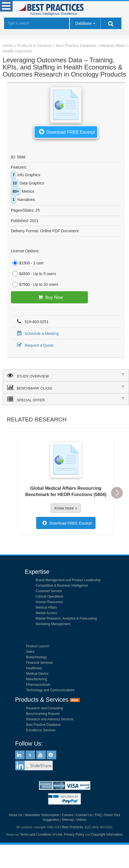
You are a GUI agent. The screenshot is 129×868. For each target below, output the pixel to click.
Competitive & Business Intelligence (62, 586)
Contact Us (84, 815)
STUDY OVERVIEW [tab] (66, 375)
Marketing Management (53, 624)
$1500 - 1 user (27, 263)
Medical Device (37, 674)
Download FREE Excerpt (66, 131)
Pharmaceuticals (38, 685)
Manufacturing (37, 679)
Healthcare (34, 668)
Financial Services (39, 663)
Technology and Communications (50, 690)
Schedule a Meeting (37, 334)
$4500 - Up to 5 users (34, 274)
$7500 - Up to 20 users (35, 284)
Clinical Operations (50, 597)
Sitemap (68, 820)
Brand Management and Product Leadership (68, 580)
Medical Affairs (46, 607)
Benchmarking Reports (43, 714)
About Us (16, 815)
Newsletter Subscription (42, 815)
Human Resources (49, 602)
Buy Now (49, 297)
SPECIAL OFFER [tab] (66, 399)
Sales (30, 652)
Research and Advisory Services (50, 719)
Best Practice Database (43, 725)
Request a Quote (34, 345)
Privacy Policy (74, 835)
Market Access (46, 613)
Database (84, 23)
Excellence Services (41, 730)
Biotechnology (36, 657)
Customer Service (49, 591)
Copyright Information (107, 835)
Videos (81, 820)
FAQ (98, 815)
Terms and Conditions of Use (41, 835)
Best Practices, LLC (76, 827)
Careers (68, 815)
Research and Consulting (45, 708)
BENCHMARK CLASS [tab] (66, 387)
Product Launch (38, 646)
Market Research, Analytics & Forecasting (66, 618)
